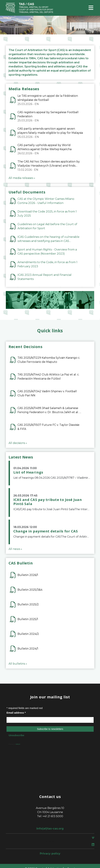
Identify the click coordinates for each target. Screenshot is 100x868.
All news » (15, 549)
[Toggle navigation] (91, 8)
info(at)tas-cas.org (50, 829)
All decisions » (18, 443)
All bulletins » (18, 664)
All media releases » (22, 178)
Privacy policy (50, 854)
